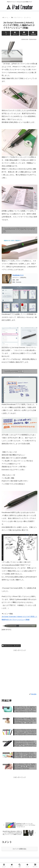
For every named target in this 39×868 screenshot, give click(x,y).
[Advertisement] (19, 671)
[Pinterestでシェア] (33, 33)
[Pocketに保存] (24, 33)
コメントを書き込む (19, 849)
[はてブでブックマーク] (15, 33)
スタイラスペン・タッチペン (11, 646)
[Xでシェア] (6, 33)
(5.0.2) (18, 275)
